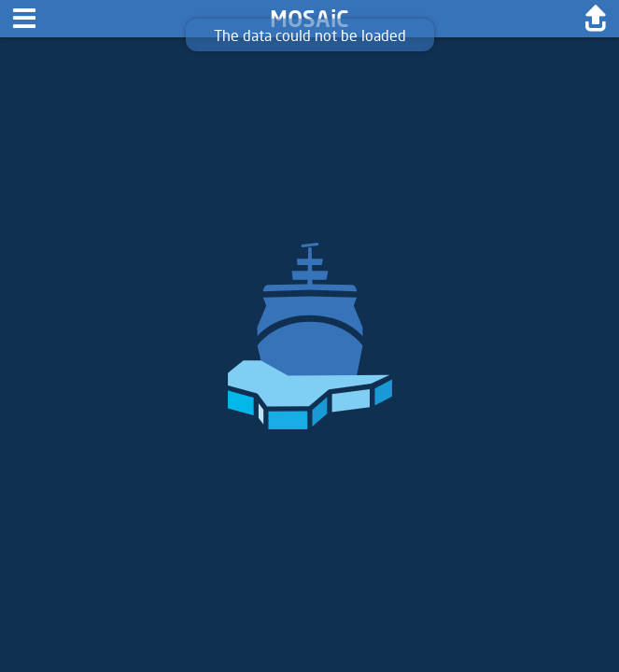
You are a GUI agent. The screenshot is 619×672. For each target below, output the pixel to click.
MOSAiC (309, 18)
